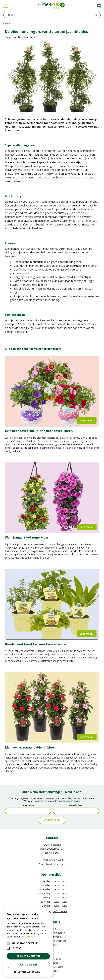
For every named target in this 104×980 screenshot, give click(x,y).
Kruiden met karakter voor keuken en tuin (37, 644)
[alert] (28, 942)
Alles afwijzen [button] (28, 965)
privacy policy (73, 801)
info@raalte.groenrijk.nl (53, 864)
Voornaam (28, 805)
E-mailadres (76, 805)
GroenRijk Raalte (52, 845)
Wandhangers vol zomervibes (27, 537)
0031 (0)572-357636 (53, 860)
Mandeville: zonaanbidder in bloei (30, 747)
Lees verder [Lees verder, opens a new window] (27, 937)
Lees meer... (87, 420)
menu (6, 6)
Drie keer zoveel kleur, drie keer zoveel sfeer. (39, 431)
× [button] (49, 912)
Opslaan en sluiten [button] (28, 956)
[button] (28, 972)
